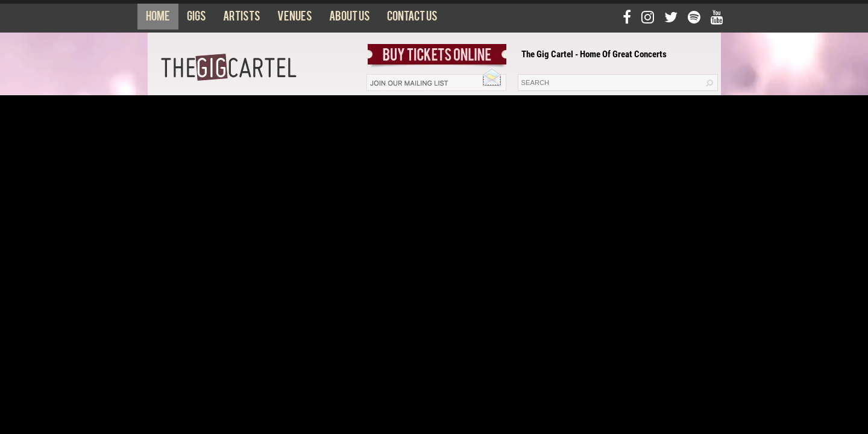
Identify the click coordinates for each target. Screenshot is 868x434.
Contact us (412, 19)
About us (350, 19)
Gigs (197, 19)
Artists (242, 19)
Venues (295, 19)
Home (158, 19)
